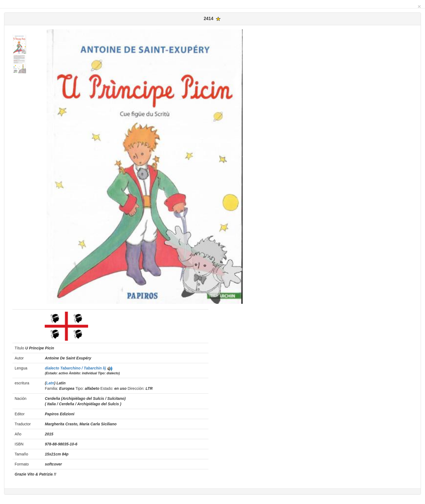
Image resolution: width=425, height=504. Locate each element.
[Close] (419, 6)
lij (104, 368)
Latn (50, 383)
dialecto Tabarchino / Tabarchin (74, 368)
